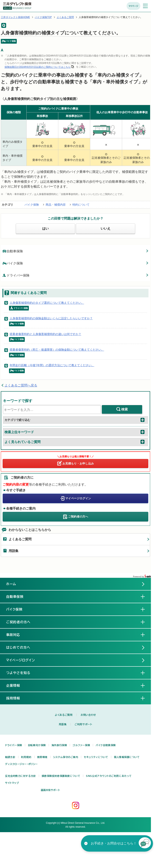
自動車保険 (13, 251)
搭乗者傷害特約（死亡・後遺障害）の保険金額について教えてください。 (57, 350)
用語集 (13, 551)
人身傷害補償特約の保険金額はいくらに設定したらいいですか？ (51, 318)
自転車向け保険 (37, 745)
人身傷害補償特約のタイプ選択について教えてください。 (47, 303)
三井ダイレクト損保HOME (15, 17)
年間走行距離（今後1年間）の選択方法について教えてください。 (52, 365)
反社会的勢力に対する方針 (21, 776)
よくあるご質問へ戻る (21, 385)
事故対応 (16, 635)
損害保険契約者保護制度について (61, 776)
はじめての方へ (18, 647)
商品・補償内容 (56, 205)
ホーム (11, 584)
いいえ (106, 228)
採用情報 (16, 698)
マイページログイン (78, 498)
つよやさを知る (22, 673)
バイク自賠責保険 (106, 745)
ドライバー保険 (16, 275)
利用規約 (26, 757)
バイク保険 (32, 205)
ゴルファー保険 (81, 745)
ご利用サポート (83, 724)
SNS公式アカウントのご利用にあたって (109, 776)
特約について (81, 205)
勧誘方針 (10, 757)
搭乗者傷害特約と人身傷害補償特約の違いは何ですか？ (45, 334)
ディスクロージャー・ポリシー (21, 764)
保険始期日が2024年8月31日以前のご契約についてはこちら (38, 67)
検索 (125, 409)
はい (45, 228)
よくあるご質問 (65, 17)
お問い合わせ (88, 715)
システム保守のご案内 (66, 757)
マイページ (133, 6)
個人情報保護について (127, 757)
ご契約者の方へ (78, 516)
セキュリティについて (96, 757)
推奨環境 (42, 757)
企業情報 (16, 685)
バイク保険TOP (43, 17)
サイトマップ (12, 783)
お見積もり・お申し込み (78, 463)
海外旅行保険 (59, 745)
